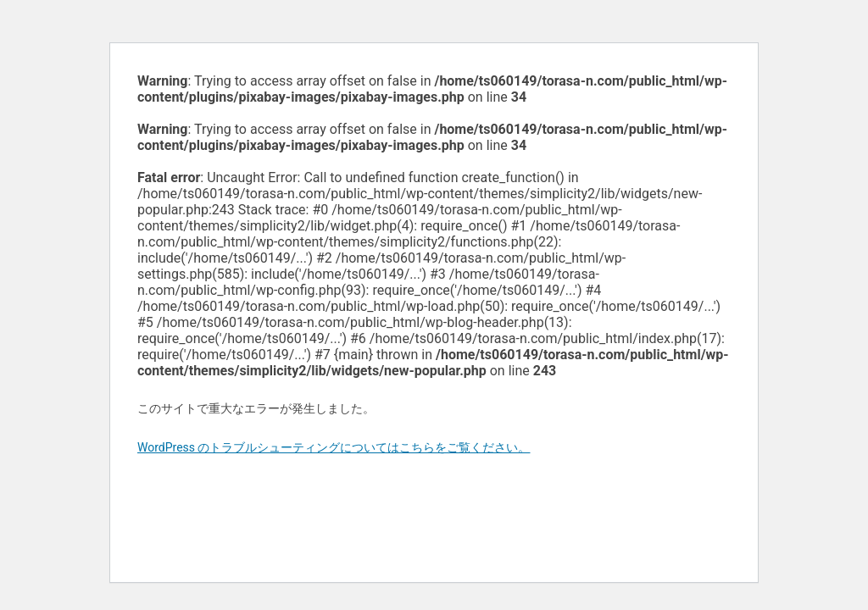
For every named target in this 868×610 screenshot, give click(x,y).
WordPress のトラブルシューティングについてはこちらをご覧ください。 (334, 447)
